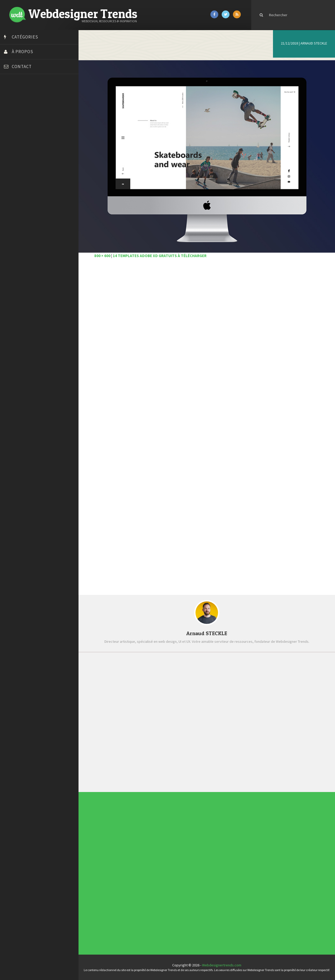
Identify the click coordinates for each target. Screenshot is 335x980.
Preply (10, 175)
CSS (145, 868)
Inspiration (146, 871)
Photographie (146, 873)
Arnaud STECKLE (314, 43)
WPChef (11, 208)
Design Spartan (17, 136)
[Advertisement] (207, 330)
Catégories (25, 37)
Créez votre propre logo (24, 129)
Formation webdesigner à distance (33, 155)
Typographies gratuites (206, 835)
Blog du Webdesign (20, 103)
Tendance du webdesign (206, 835)
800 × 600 (102, 256)
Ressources (146, 874)
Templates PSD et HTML (206, 838)
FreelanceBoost (18, 162)
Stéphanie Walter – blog (24, 181)
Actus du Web (146, 865)
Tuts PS (11, 201)
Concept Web (146, 866)
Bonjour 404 (14, 109)
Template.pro (16, 188)
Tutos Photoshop (19, 195)
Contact (22, 67)
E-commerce (146, 870)
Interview (146, 871)
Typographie (146, 876)
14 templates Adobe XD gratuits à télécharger (160, 256)
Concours (146, 867)
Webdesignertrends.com (222, 965)
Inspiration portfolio (205, 837)
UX (145, 877)
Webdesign (146, 878)
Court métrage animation (25, 116)
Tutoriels (146, 875)
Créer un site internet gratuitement (33, 123)
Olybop (11, 168)
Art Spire (12, 96)
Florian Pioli (14, 149)
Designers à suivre (146, 868)
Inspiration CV (205, 837)
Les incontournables (205, 834)
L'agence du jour (146, 872)
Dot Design (14, 142)
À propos (23, 52)
